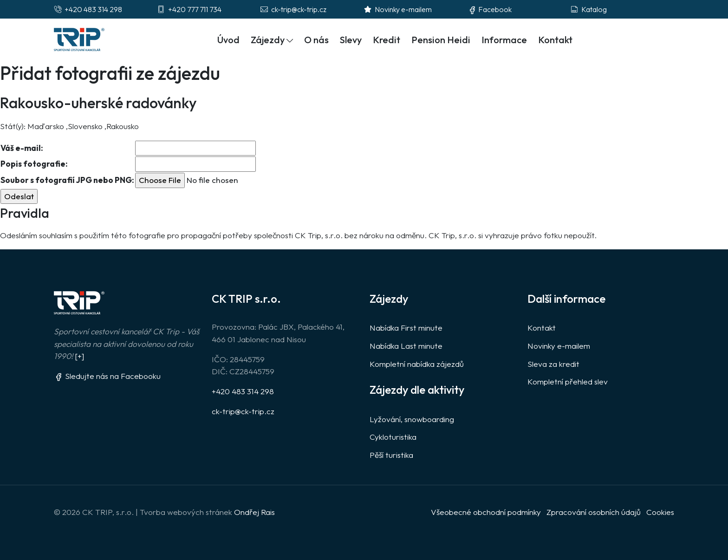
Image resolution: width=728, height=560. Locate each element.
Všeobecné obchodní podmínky (486, 512)
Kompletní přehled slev (568, 381)
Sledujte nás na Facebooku (107, 376)
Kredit (387, 40)
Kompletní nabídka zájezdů (417, 364)
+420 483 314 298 (243, 391)
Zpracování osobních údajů (594, 512)
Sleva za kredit (553, 364)
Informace (504, 40)
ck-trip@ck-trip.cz (243, 411)
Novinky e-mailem (559, 346)
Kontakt (555, 40)
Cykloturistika (393, 437)
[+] (79, 356)
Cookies (660, 512)
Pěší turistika (391, 455)
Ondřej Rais (254, 512)
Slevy (351, 40)
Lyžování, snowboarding (412, 419)
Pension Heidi (441, 40)
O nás (316, 40)
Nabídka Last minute (406, 346)
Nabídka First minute (406, 328)
